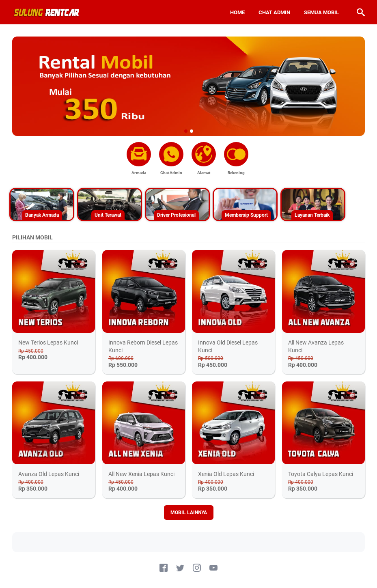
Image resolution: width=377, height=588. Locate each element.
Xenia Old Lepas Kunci (226, 474)
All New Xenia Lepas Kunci (141, 474)
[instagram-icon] (197, 568)
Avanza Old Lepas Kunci (49, 474)
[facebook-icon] (164, 568)
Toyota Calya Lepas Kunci (321, 474)
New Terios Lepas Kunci (48, 342)
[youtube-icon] (213, 568)
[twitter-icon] (180, 568)
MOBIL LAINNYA (189, 513)
